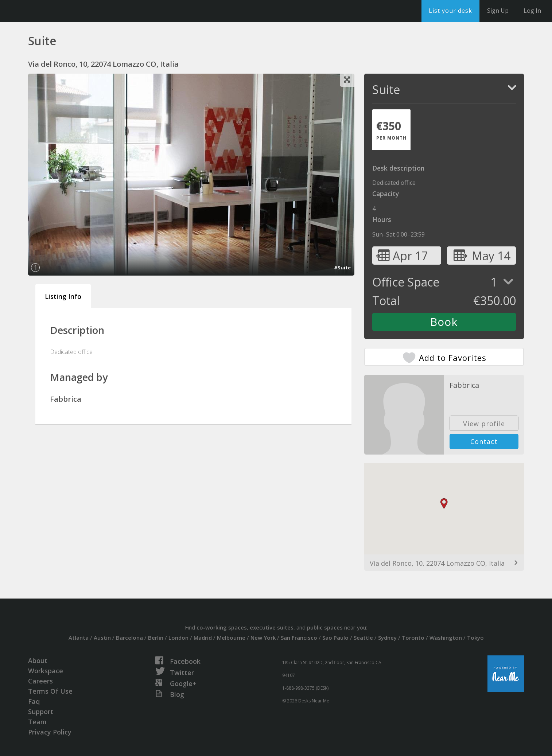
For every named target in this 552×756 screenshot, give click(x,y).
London (178, 638)
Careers (40, 681)
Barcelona (129, 638)
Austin (102, 638)
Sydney (387, 638)
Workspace (46, 671)
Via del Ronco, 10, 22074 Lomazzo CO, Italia (437, 563)
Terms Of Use (50, 691)
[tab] (391, 130)
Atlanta (79, 638)
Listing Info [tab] (63, 296)
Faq (34, 701)
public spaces (325, 627)
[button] (444, 504)
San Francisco (299, 638)
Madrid (203, 638)
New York (263, 638)
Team (37, 722)
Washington (446, 638)
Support (41, 712)
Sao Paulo (335, 638)
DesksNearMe (51, 11)
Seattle (363, 638)
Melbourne (231, 638)
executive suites (272, 627)
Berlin (156, 638)
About (38, 660)
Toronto (413, 638)
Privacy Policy (50, 732)
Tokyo (475, 638)
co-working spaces (222, 627)
